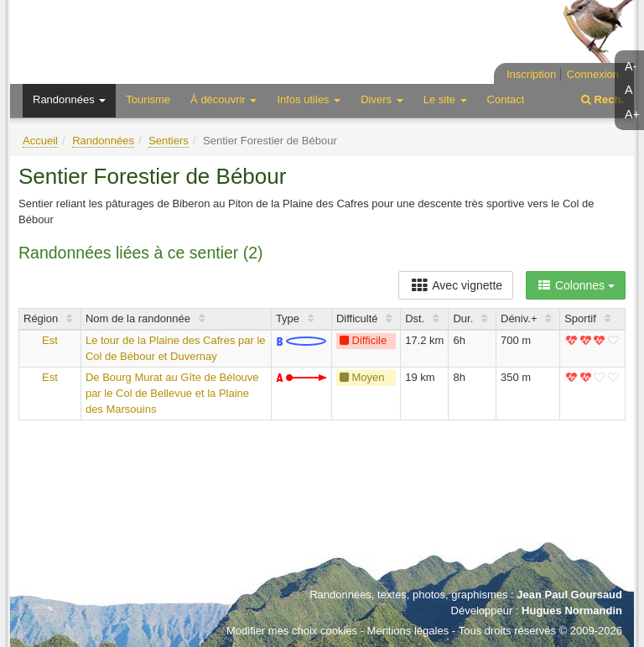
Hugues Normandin (572, 610)
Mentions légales (408, 631)
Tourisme (148, 99)
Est (50, 340)
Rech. (602, 99)
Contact (506, 99)
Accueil (40, 141)
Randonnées (103, 141)
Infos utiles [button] (309, 99)
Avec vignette (456, 285)
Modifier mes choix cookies (292, 631)
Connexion (593, 74)
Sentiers (169, 141)
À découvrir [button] (223, 99)
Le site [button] (445, 99)
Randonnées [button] (69, 99)
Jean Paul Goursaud (569, 595)
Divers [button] (382, 99)
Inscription (531, 74)
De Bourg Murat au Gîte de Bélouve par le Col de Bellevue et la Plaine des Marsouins (172, 393)
